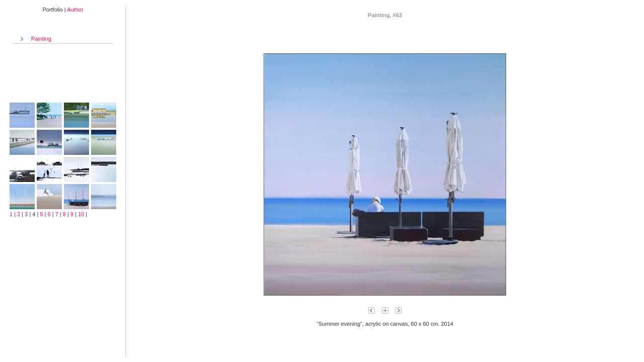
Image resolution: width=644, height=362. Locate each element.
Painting (41, 39)
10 (81, 214)
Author (75, 10)
